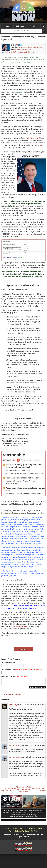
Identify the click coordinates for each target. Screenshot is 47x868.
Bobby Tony (17, 50)
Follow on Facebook (22, 832)
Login (34, 26)
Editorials (24, 791)
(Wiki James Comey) (33, 138)
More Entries (27, 50)
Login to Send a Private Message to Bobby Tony (20, 52)
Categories (20, 26)
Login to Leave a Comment (12, 696)
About (21, 830)
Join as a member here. (21, 626)
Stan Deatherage (15, 746)
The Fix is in (16, 635)
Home (7, 26)
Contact (14, 830)
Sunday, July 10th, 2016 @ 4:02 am (30, 47)
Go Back (23, 649)
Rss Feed (34, 832)
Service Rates (30, 830)
